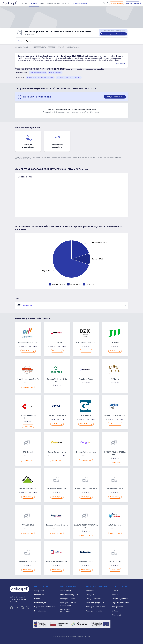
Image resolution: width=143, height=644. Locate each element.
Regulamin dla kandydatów (44, 607)
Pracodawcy (34, 3)
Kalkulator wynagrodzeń (63, 3)
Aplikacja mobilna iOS (94, 611)
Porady (42, 3)
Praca (20, 41)
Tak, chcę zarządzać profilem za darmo (113, 34)
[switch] (115, 97)
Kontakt (115, 595)
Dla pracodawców (133, 3)
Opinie (28, 41)
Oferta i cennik (66, 591)
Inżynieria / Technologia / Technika (69, 77)
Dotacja (115, 611)
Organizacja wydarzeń (120, 603)
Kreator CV (49, 3)
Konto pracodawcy (67, 599)
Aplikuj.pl (18, 47)
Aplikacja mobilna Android (96, 607)
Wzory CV (90, 595)
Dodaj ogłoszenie (80, 3)
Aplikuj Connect (118, 607)
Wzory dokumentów (94, 599)
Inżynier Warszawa (55, 73)
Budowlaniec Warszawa (38, 73)
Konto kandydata (117, 3)
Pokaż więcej (120, 63)
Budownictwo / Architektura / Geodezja (40, 77)
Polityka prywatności (120, 599)
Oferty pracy (24, 3)
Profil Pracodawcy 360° (69, 595)
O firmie (115, 591)
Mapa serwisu (117, 615)
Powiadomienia (40, 611)
